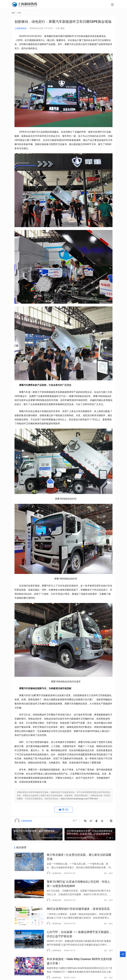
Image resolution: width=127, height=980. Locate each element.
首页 (13, 13)
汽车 (58, 28)
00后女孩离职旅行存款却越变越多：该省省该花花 (78, 912)
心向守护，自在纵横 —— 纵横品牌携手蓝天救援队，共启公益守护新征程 (79, 938)
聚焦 (63, 28)
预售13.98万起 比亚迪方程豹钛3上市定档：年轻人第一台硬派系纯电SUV (78, 886)
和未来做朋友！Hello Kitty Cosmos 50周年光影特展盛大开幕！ (79, 967)
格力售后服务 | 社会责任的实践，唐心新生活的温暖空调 (79, 857)
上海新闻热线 (20, 28)
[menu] (112, 5)
